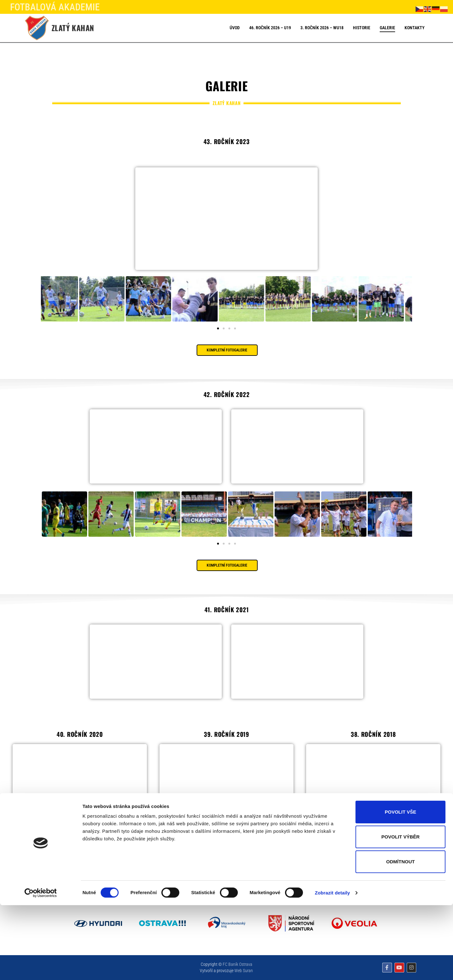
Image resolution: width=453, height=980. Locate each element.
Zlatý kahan (73, 28)
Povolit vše (400, 887)
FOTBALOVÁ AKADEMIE (55, 7)
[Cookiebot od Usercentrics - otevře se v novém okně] (41, 968)
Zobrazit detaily (333, 968)
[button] (218, 328)
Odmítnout (401, 936)
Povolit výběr (400, 912)
